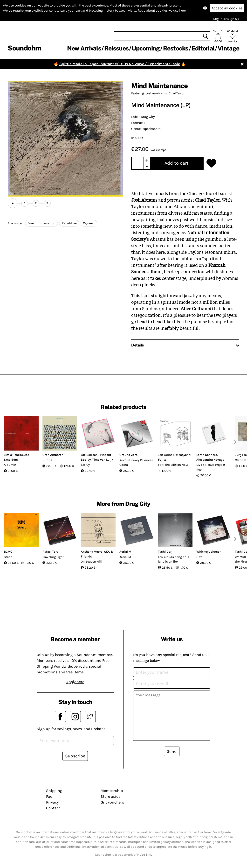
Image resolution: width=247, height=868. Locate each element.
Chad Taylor (176, 93)
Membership (112, 791)
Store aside (110, 796)
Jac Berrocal (90, 455)
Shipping (54, 791)
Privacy (52, 802)
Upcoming (146, 48)
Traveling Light (53, 557)
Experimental (151, 129)
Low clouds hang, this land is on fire (174, 559)
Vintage (228, 48)
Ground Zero (128, 455)
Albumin (10, 465)
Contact (53, 808)
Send (172, 751)
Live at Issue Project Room (211, 467)
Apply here (75, 682)
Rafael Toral (51, 552)
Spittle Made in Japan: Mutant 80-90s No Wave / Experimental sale (120, 64)
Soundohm (24, 48)
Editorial (203, 48)
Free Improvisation (41, 223)
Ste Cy (85, 465)
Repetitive (69, 223)
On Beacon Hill (91, 561)
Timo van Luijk (103, 460)
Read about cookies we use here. (162, 11)
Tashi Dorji (166, 552)
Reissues (116, 48)
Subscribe (75, 756)
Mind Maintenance (160, 86)
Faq (49, 796)
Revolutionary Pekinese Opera (136, 462)
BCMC (8, 552)
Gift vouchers (112, 802)
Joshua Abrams (156, 93)
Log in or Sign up (226, 19)
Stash (8, 557)
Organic (89, 223)
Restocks (176, 48)
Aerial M (125, 552)
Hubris (47, 460)
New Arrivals (84, 48)
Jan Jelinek (166, 455)
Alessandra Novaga (210, 460)
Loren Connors (207, 455)
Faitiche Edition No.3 (173, 465)
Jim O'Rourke (13, 455)
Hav (199, 557)
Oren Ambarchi (53, 455)
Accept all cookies (227, 8)
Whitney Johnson (209, 552)
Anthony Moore (92, 552)
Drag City (148, 117)
